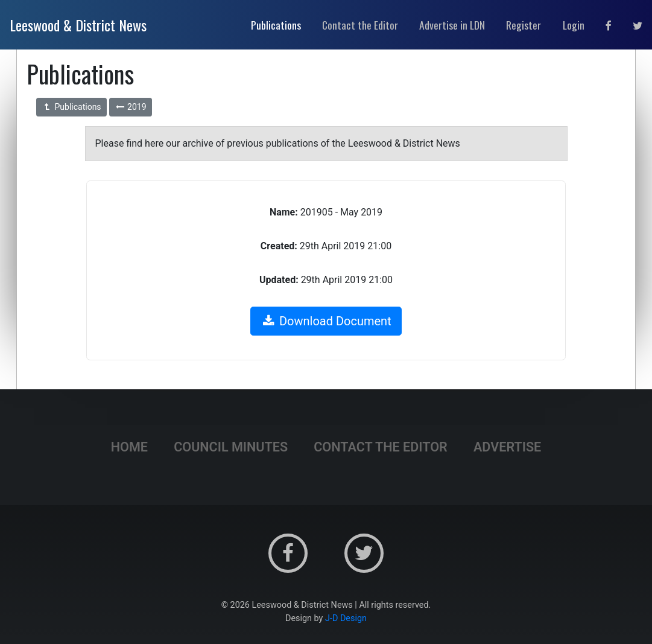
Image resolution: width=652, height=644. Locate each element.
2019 (131, 107)
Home (129, 447)
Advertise (507, 447)
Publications (71, 107)
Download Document (326, 321)
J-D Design (346, 618)
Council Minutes (231, 447)
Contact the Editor (381, 447)
